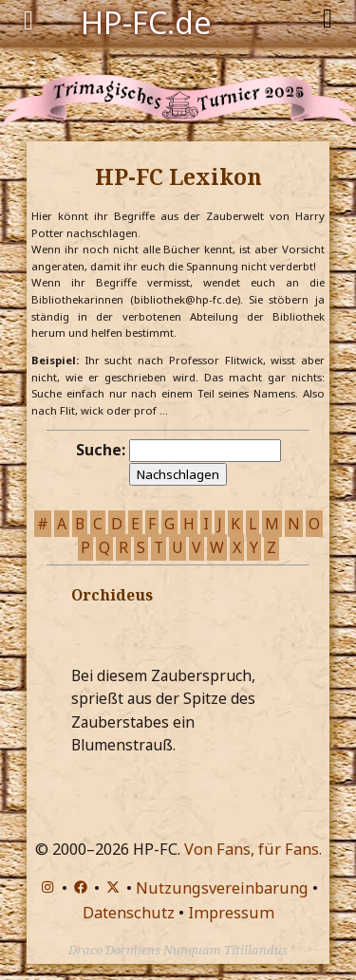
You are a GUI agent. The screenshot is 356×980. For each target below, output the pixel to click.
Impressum (231, 913)
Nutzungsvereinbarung (222, 888)
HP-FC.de (146, 21)
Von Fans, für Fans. (253, 849)
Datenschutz (129, 913)
